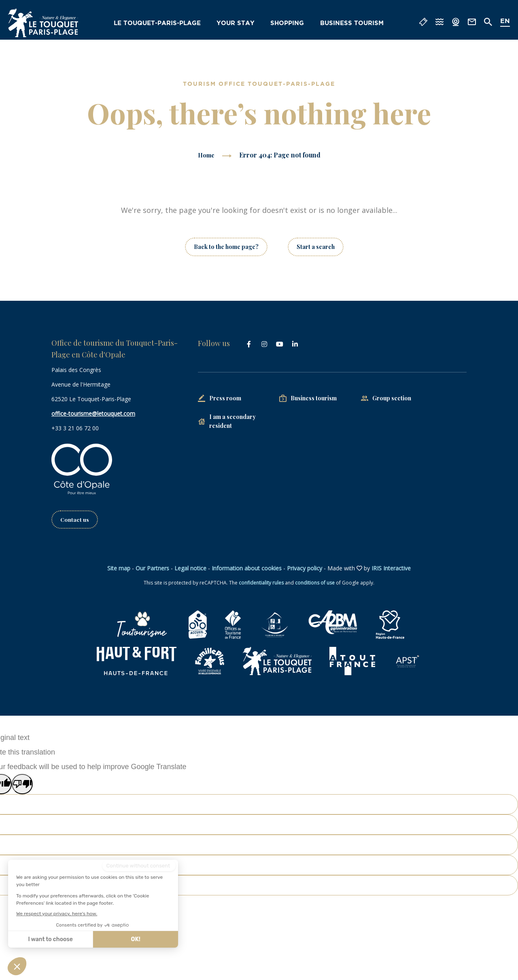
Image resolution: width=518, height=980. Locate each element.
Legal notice (190, 569)
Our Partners (152, 569)
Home (206, 155)
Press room (225, 398)
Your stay (239, 23)
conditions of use (315, 583)
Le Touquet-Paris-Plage (163, 23)
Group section (392, 398)
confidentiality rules (261, 583)
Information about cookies (247, 569)
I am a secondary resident (232, 421)
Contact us (75, 520)
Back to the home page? (226, 247)
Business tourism (353, 23)
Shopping (290, 23)
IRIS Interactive (391, 569)
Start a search (316, 247)
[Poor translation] (22, 784)
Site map (119, 569)
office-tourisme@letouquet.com (93, 413)
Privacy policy (305, 569)
